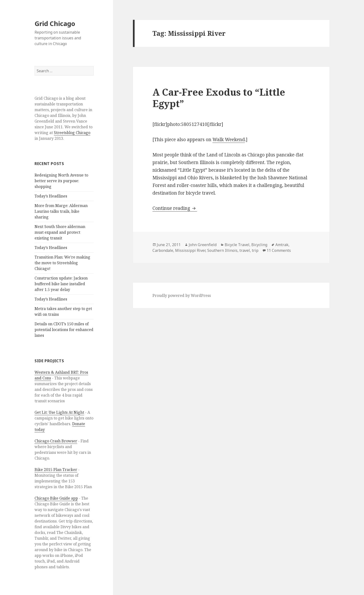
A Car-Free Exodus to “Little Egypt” (219, 98)
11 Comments (279, 250)
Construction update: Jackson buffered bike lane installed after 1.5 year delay (61, 284)
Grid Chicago (55, 23)
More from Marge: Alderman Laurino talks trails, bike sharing (61, 211)
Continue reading (175, 208)
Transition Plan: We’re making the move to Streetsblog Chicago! (62, 263)
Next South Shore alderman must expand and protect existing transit (60, 232)
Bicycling (259, 245)
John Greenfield (203, 245)
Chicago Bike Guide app (56, 498)
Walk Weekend (229, 140)
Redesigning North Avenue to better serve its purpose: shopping (61, 181)
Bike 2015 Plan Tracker (56, 470)
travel (245, 250)
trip (255, 250)
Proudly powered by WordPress (182, 295)
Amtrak (282, 245)
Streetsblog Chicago (72, 133)
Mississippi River (190, 250)
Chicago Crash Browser (56, 441)
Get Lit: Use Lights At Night (59, 412)
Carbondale (163, 250)
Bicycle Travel (237, 245)
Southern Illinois (222, 250)
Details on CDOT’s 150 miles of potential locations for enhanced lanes (64, 330)
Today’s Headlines (51, 196)
